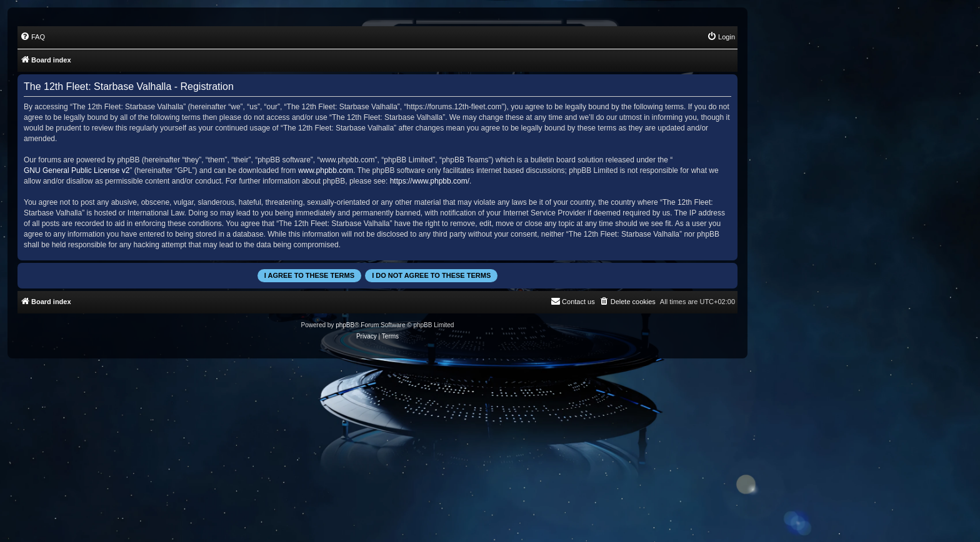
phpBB (345, 325)
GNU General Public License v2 (77, 170)
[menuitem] (32, 37)
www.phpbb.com (326, 170)
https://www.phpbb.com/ (430, 181)
